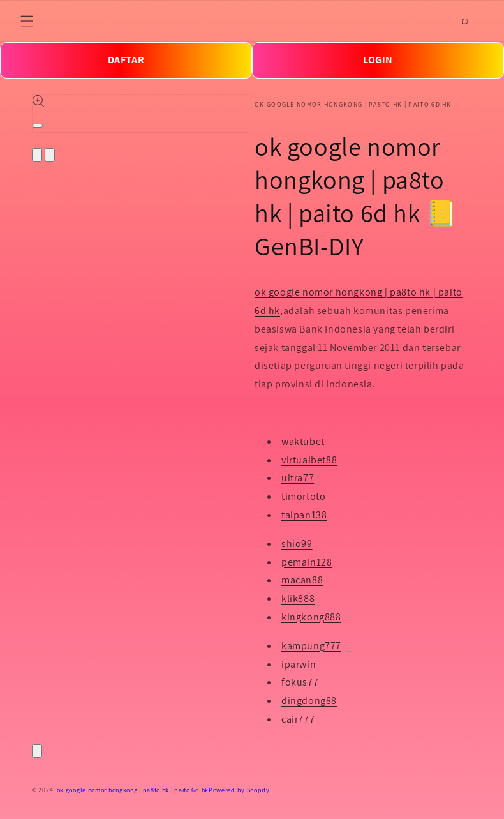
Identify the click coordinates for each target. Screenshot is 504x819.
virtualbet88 (309, 460)
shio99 (297, 544)
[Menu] (27, 21)
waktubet (303, 441)
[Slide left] (37, 155)
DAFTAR (126, 60)
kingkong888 (311, 617)
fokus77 (300, 682)
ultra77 (298, 478)
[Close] (37, 751)
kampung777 (311, 646)
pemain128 (307, 562)
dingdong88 (309, 701)
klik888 (298, 598)
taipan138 (304, 515)
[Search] (436, 21)
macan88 (302, 580)
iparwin (299, 664)
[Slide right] (50, 155)
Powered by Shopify (239, 790)
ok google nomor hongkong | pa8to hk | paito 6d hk (133, 790)
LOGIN (378, 60)
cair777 (298, 719)
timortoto (303, 496)
